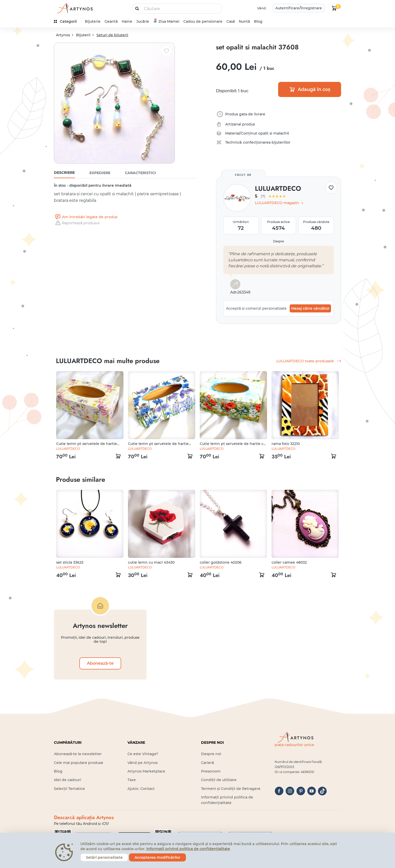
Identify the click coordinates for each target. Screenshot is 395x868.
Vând (261, 8)
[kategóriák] (67, 22)
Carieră (207, 763)
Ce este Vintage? (143, 754)
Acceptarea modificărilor (157, 857)
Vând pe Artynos (143, 763)
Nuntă (244, 21)
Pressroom (211, 771)
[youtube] (311, 791)
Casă (231, 21)
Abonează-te (100, 663)
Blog (258, 21)
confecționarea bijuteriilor (267, 142)
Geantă (111, 21)
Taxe (132, 780)
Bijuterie (93, 21)
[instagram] (290, 791)
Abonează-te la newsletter (78, 754)
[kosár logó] (334, 8)
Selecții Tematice (69, 789)
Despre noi (211, 754)
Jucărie (143, 21)
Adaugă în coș (310, 89)
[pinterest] (301, 791)
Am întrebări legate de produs (86, 217)
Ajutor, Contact (141, 789)
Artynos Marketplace (146, 771)
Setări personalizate (104, 857)
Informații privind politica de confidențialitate (188, 849)
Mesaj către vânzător (310, 308)
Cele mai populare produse (79, 763)
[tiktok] (322, 791)
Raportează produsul (77, 223)
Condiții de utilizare (219, 780)
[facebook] (279, 791)
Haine (127, 21)
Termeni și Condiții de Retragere (231, 789)
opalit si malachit (274, 133)
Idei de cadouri (68, 780)
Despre (278, 241)
